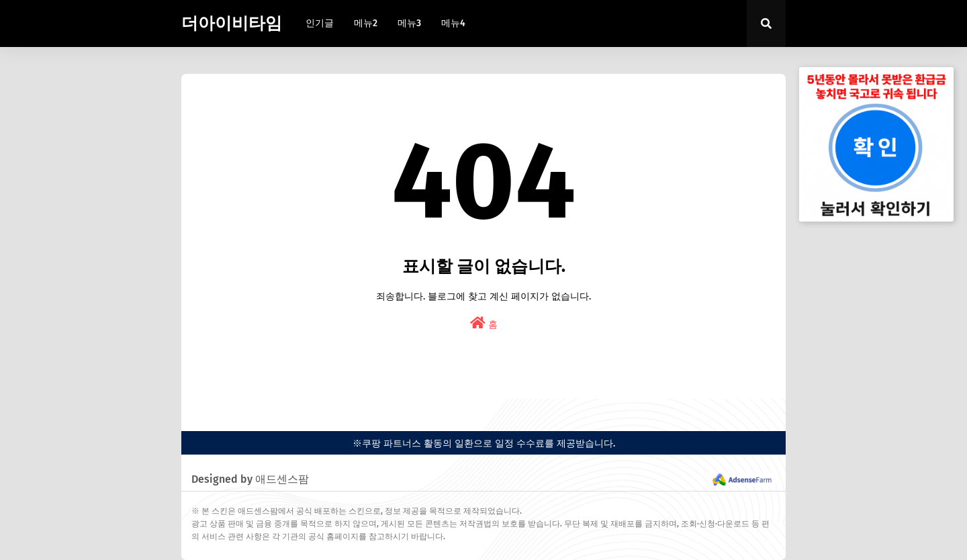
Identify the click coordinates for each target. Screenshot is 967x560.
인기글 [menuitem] (320, 23)
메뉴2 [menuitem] (366, 23)
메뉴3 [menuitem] (409, 23)
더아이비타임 (232, 24)
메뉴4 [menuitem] (453, 23)
